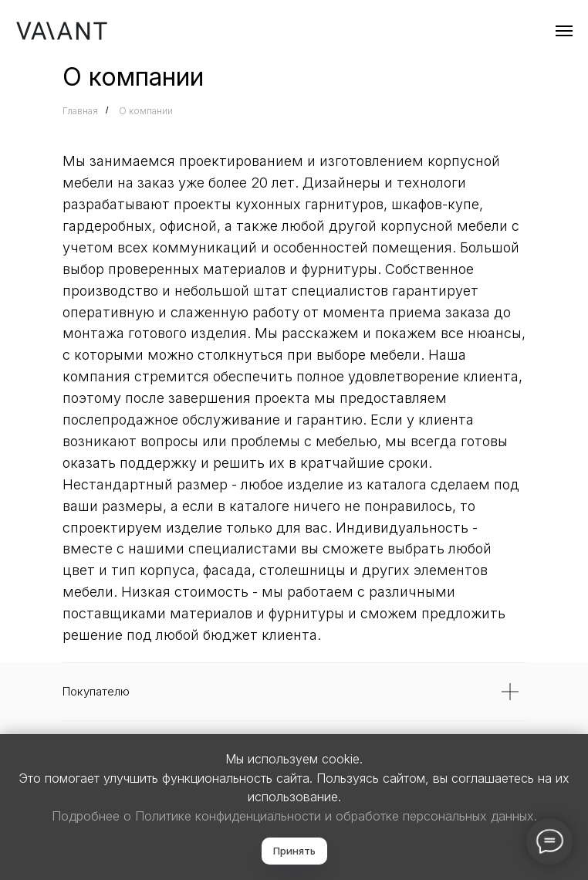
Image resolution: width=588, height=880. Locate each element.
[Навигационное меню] (564, 31)
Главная (80, 111)
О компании (146, 111)
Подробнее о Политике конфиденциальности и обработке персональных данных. (294, 816)
